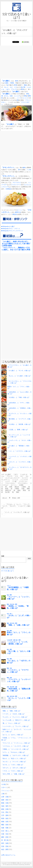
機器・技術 (5, 825)
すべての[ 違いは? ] (8, 571)
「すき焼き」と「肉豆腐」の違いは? (19, 424)
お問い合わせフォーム (8, 855)
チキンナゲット (8, 167)
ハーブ (19, 98)
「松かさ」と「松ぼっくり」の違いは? (14, 758)
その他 (3, 784)
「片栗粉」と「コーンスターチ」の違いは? (15, 749)
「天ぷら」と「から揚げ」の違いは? (19, 376)
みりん (6, 96)
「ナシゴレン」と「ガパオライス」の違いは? (19, 468)
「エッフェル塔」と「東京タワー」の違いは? (16, 720)
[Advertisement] (16, 62)
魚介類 (23, 87)
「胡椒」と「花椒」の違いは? (11, 711)
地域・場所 (5, 806)
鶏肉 (25, 85)
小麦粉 (6, 83)
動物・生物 (5, 803)
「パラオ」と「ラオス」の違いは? (12, 771)
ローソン (20, 210)
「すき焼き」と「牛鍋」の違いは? (18, 397)
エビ (11, 87)
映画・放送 (5, 818)
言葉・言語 (5, 834)
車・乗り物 (5, 840)
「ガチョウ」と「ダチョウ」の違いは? (14, 768)
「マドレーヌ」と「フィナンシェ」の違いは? (16, 743)
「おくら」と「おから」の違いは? (12, 735)
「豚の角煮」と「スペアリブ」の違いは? (19, 420)
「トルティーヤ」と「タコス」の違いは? (19, 441)
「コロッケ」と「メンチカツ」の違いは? (19, 463)
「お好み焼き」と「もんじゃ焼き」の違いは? (19, 393)
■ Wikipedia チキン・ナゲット (11, 228)
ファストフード (16, 185)
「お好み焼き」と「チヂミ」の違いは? (19, 404)
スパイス (25, 98)
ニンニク (17, 96)
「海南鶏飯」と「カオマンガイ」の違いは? (15, 755)
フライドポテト (23, 483)
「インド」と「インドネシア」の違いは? (15, 513)
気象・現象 (5, 828)
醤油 (28, 94)
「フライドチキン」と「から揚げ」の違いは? (19, 366)
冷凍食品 (8, 189)
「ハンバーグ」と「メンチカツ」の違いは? (19, 457)
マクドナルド (17, 182)
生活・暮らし (6, 831)
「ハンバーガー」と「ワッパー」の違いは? (15, 726)
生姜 (11, 96)
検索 (3, 556)
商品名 (15, 214)
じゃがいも (24, 474)
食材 (16, 81)
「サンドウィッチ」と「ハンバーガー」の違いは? (19, 436)
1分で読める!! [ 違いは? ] (17, 16)
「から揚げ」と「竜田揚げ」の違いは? (19, 447)
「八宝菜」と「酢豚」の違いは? (18, 430)
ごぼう (8, 89)
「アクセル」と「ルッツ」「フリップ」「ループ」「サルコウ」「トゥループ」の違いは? (16, 506)
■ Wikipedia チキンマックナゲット (12, 231)
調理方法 (18, 212)
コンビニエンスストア (12, 478)
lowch (5, 498)
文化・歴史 (5, 812)
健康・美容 (5, 800)
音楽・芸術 (5, 846)
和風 (25, 96)
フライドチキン (10, 483)
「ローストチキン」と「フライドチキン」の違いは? (19, 382)
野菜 (22, 89)
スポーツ (4, 787)
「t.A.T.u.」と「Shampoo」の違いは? (13, 752)
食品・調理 (17, 498)
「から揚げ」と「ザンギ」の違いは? (19, 370)
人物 (3, 794)
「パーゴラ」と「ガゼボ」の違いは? (13, 714)
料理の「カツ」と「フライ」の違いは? (19, 387)
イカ (15, 87)
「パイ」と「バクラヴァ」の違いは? (19, 451)
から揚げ (6, 81)
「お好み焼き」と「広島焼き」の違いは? (19, 409)
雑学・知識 (5, 843)
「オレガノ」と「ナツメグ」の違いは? (14, 762)
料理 (15, 85)
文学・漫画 (5, 815)
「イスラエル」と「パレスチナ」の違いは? (15, 746)
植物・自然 (5, 821)
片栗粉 (12, 83)
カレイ (6, 87)
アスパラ (14, 89)
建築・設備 (5, 809)
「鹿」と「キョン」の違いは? (11, 723)
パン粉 (29, 170)
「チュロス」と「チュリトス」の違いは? (14, 717)
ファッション (6, 790)
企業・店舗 (5, 797)
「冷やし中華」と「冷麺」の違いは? (13, 774)
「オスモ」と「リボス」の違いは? (12, 765)
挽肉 (24, 167)
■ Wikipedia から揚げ (8, 226)
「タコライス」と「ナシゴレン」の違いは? (19, 414)
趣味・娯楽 (5, 837)
